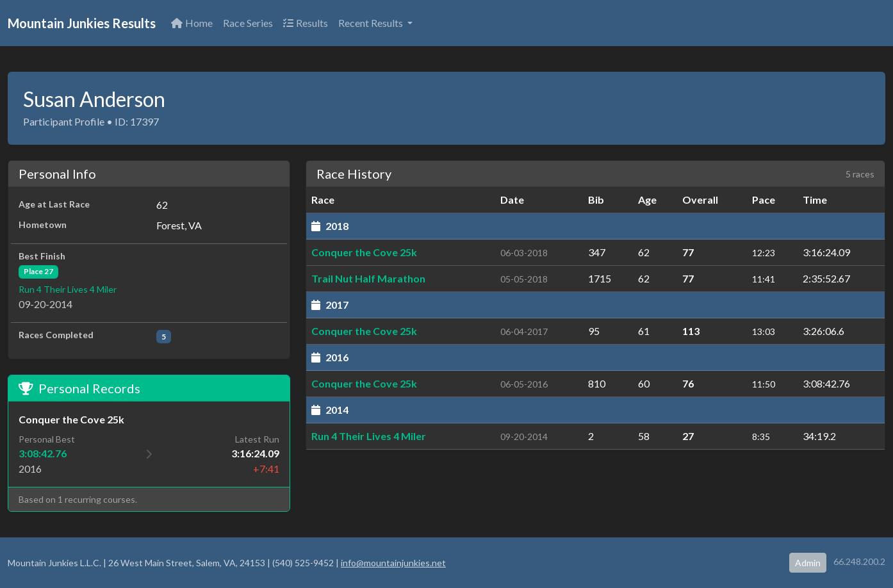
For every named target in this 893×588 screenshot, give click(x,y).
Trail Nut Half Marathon (368, 278)
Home (192, 23)
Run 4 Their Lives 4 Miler (68, 289)
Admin (808, 563)
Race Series (248, 23)
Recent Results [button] (372, 23)
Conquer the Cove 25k (364, 252)
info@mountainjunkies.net (393, 563)
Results (306, 23)
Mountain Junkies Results (82, 23)
